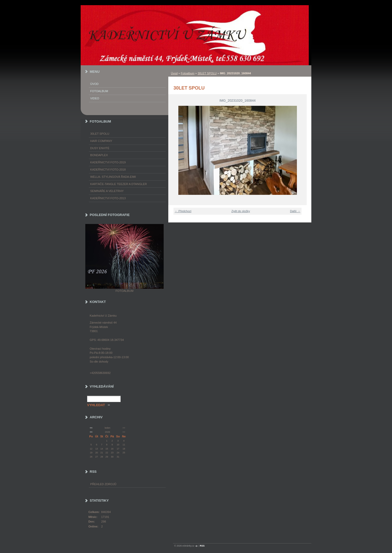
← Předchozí (183, 211)
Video (95, 98)
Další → (295, 211)
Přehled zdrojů (103, 484)
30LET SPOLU (207, 73)
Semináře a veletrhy (107, 191)
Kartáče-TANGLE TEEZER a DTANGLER (119, 184)
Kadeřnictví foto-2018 (108, 170)
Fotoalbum (188, 73)
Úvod (174, 73)
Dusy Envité (100, 148)
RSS (202, 546)
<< (91, 428)
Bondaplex (99, 155)
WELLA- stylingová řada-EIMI (113, 177)
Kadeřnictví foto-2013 (108, 198)
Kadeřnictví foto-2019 (108, 162)
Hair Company (101, 141)
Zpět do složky (241, 211)
